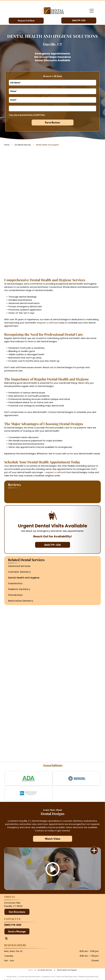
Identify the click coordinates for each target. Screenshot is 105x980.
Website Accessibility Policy (89, 977)
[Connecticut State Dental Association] (77, 778)
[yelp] (6, 939)
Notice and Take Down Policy (67, 977)
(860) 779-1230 (13, 925)
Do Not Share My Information (30, 977)
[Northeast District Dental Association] (29, 793)
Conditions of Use (49, 977)
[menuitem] (52, 566)
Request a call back (47, 323)
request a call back (56, 472)
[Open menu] (92, 11)
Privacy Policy (11, 977)
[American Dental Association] (29, 778)
